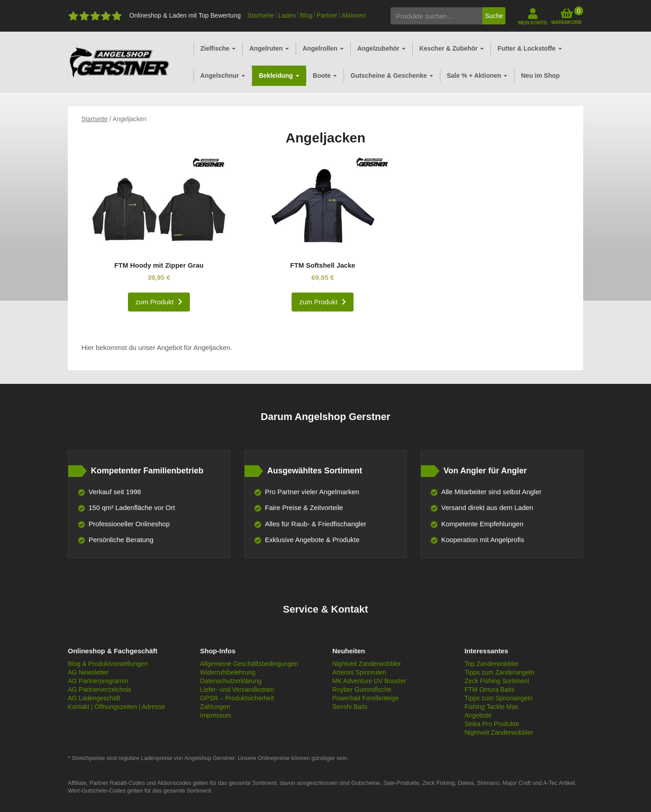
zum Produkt (155, 302)
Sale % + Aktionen (477, 76)
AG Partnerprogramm (98, 681)
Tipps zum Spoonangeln (499, 698)
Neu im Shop (540, 76)
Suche (494, 16)
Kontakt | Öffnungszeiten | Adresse (116, 707)
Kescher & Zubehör (451, 48)
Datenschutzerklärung (231, 681)
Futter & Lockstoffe (529, 48)
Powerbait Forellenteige (366, 698)
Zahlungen (215, 707)
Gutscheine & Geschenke (392, 76)
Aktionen (354, 15)
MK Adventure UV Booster (369, 681)
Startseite (261, 15)
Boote (325, 76)
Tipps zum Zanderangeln (500, 672)
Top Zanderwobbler (492, 664)
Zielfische (218, 48)
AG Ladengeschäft (94, 698)
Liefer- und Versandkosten (237, 689)
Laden (287, 15)
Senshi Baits (350, 707)
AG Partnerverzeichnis (99, 689)
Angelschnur (223, 76)
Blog (306, 15)
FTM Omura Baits (490, 689)
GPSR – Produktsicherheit (237, 698)
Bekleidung (279, 76)
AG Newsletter (88, 672)
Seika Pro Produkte (492, 724)
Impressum (216, 715)
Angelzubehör (381, 48)
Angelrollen (323, 48)
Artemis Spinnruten (359, 672)
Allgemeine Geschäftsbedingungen (249, 664)
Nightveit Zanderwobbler (367, 664)
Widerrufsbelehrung (228, 672)
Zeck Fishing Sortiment (497, 681)
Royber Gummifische (362, 689)
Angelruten (269, 48)
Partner (327, 15)
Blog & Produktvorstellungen (108, 664)
